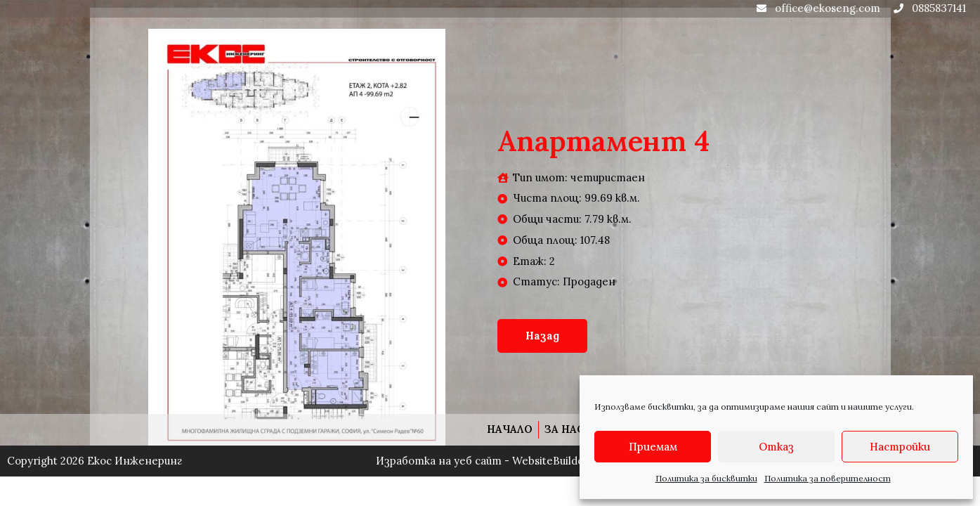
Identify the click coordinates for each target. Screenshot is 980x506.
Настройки (900, 447)
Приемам (653, 447)
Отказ (776, 447)
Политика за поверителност (828, 478)
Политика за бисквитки (706, 478)
